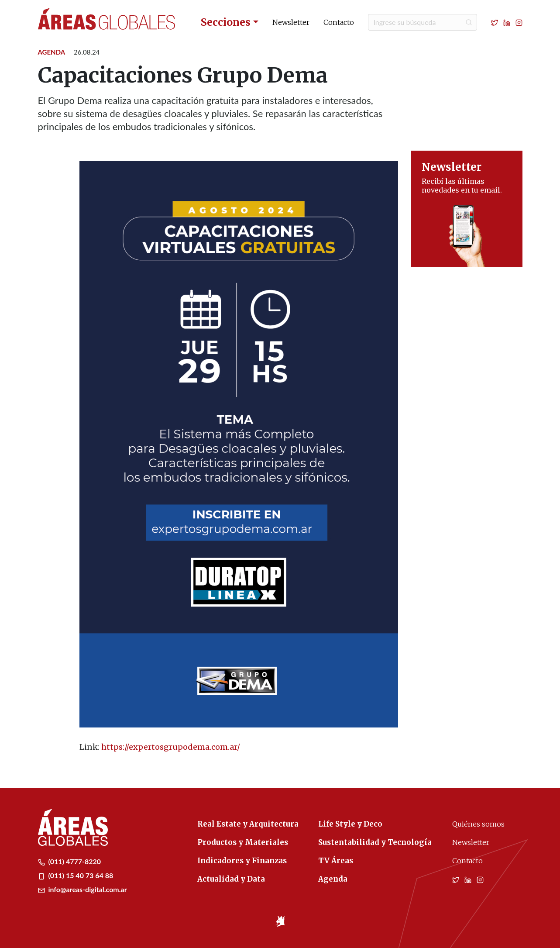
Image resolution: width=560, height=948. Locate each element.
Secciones (226, 22)
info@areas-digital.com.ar (82, 889)
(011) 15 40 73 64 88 (76, 875)
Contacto (339, 22)
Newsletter (291, 22)
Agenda (52, 52)
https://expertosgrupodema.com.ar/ (171, 747)
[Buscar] (423, 22)
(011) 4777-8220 (70, 861)
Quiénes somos (478, 824)
